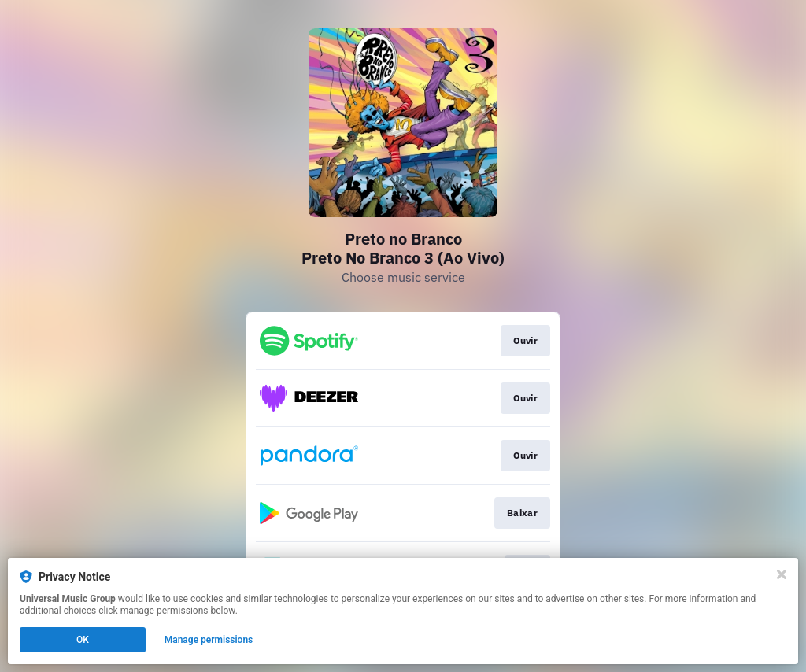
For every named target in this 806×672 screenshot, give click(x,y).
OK (83, 640)
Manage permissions (209, 640)
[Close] (782, 574)
